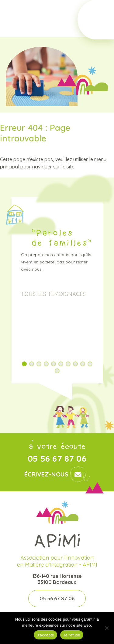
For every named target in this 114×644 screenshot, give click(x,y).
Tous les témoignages (53, 294)
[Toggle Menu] (96, 20)
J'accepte (45, 635)
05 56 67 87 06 (57, 458)
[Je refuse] (106, 628)
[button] (24, 364)
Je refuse (72, 635)
